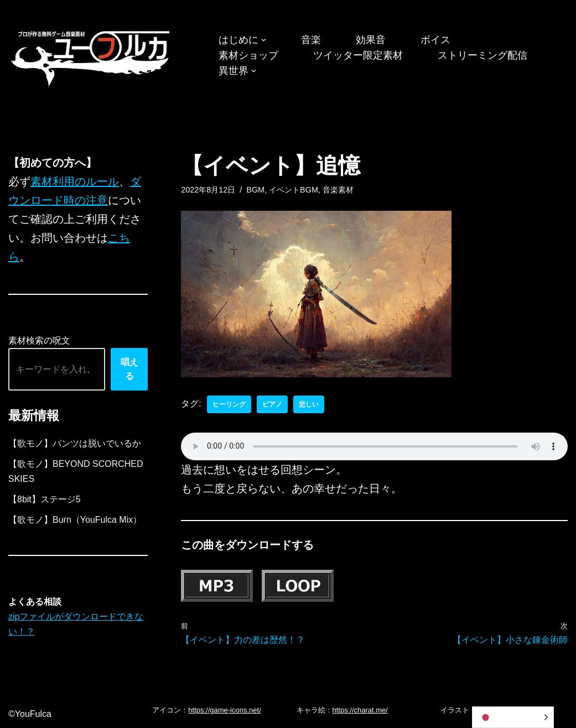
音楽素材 (338, 190)
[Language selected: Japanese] (513, 717)
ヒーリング (229, 404)
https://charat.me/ (360, 710)
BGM (255, 190)
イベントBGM (294, 190)
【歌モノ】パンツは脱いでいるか (75, 443)
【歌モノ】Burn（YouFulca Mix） (75, 520)
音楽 (311, 40)
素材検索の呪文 (39, 340)
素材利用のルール (75, 181)
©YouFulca (30, 714)
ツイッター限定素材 (358, 55)
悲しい (309, 404)
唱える (129, 369)
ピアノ (272, 404)
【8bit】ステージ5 (45, 499)
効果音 (371, 40)
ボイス (435, 40)
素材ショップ (248, 55)
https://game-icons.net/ (225, 710)
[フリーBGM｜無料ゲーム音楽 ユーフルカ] (91, 57)
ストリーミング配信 (482, 55)
